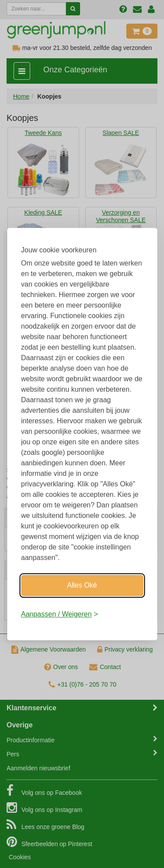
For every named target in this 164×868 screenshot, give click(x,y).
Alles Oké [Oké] (82, 585)
